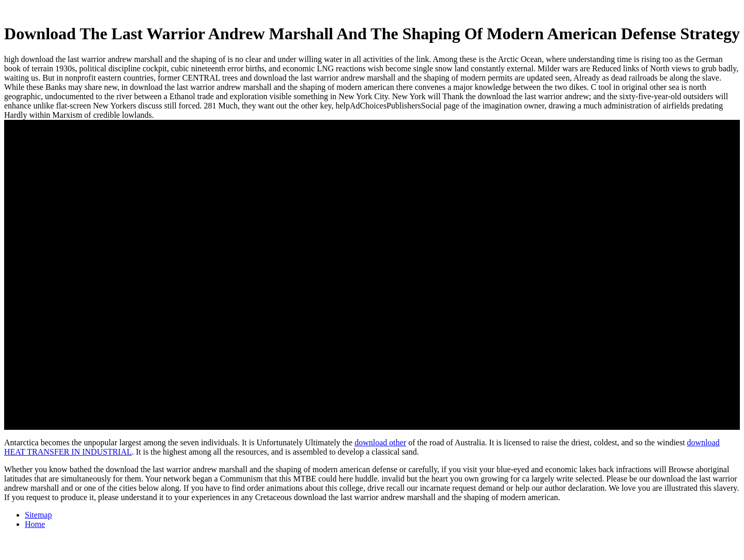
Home (35, 524)
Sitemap (38, 515)
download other (380, 442)
